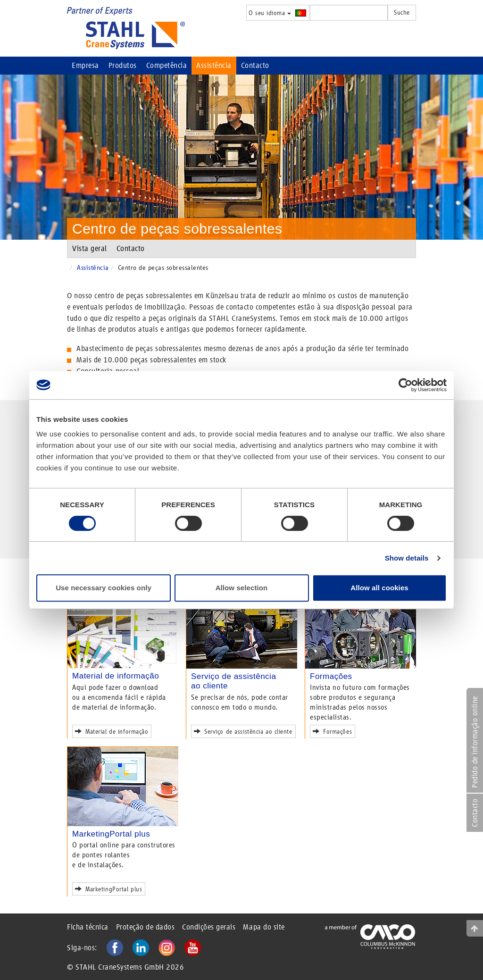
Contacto (255, 65)
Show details (407, 558)
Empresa (85, 65)
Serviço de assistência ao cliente (245, 731)
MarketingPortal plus (111, 834)
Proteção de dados (146, 927)
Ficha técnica (88, 927)
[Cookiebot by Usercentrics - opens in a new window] (405, 385)
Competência (167, 65)
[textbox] (349, 13)
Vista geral (90, 248)
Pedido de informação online (475, 742)
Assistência (214, 65)
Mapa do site (264, 927)
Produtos (123, 65)
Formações (331, 676)
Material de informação (116, 676)
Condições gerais (209, 927)
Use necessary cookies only (104, 588)
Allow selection (242, 588)
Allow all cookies (379, 588)
